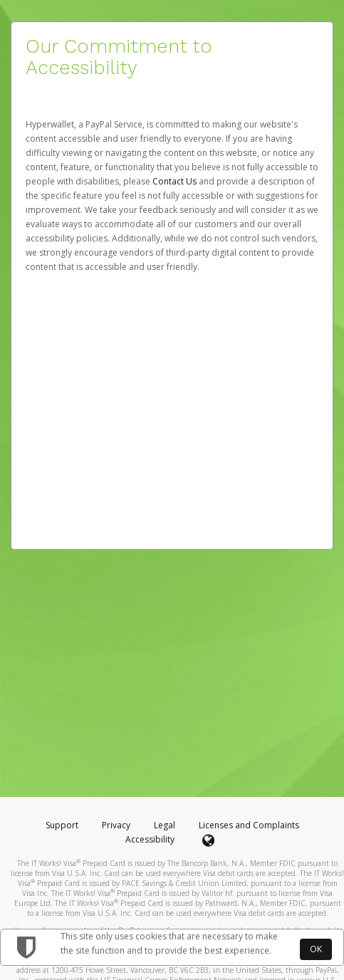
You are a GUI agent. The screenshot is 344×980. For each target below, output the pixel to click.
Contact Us (176, 181)
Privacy (116, 825)
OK (316, 949)
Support (62, 825)
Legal (165, 825)
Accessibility (150, 839)
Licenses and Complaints (249, 825)
